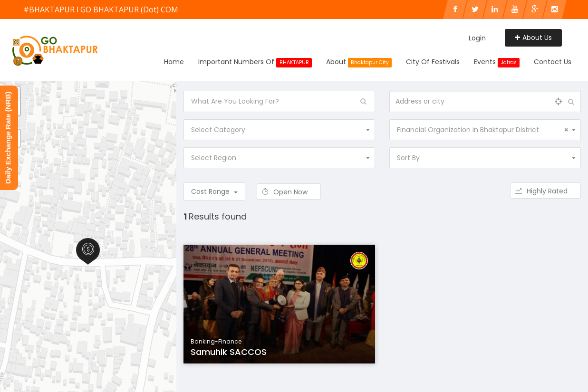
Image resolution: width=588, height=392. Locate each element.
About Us (533, 38)
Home (174, 62)
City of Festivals (433, 62)
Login (477, 38)
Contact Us (553, 62)
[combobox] (279, 130)
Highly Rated (545, 191)
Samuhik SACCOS (229, 352)
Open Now (289, 192)
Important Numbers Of (255, 62)
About (359, 62)
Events (497, 62)
